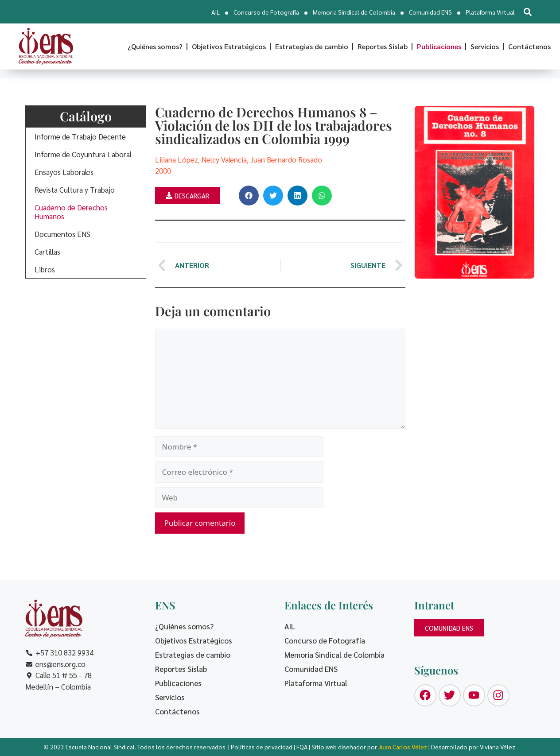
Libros (45, 269)
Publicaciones (439, 46)
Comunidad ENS (430, 12)
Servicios (485, 46)
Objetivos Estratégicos (229, 46)
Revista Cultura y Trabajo (75, 190)
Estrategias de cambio (312, 46)
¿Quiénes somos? (155, 46)
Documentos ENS (62, 234)
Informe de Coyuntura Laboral (83, 154)
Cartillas (47, 252)
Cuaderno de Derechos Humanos (71, 212)
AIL (216, 12)
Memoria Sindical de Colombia (354, 12)
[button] (527, 12)
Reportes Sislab (383, 46)
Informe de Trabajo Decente (80, 136)
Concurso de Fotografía (266, 12)
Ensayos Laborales (64, 172)
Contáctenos (529, 46)
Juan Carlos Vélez (403, 747)
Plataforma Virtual (490, 12)
